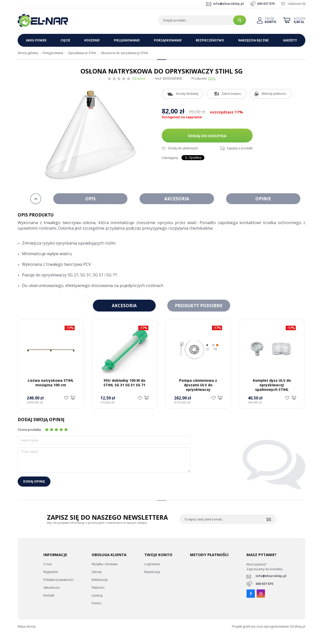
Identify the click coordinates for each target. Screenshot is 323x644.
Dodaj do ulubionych (183, 148)
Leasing (97, 595)
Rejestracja (152, 572)
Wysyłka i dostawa (105, 564)
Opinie (263, 199)
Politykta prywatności (59, 580)
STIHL (212, 78)
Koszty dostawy (187, 94)
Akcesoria (177, 199)
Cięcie (65, 40)
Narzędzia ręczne (253, 40)
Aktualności (52, 588)
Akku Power (36, 40)
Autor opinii (30, 440)
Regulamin (51, 572)
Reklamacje (100, 580)
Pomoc (97, 603)
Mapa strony (27, 626)
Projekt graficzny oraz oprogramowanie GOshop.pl (269, 626)
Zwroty (97, 572)
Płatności (98, 588)
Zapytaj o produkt (240, 148)
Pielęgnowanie (127, 40)
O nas (48, 564)
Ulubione (294, 4)
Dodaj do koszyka (207, 136)
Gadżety (290, 40)
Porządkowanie (168, 40)
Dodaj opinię (34, 481)
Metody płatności (274, 94)
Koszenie (92, 40)
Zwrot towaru (231, 94)
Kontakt (49, 595)
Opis (90, 199)
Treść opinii (30, 452)
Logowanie (152, 564)
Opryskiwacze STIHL (82, 53)
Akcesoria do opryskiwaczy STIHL (125, 53)
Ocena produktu (29, 430)
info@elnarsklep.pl (228, 4)
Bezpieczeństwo (210, 40)
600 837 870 (266, 4)
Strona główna (28, 53)
